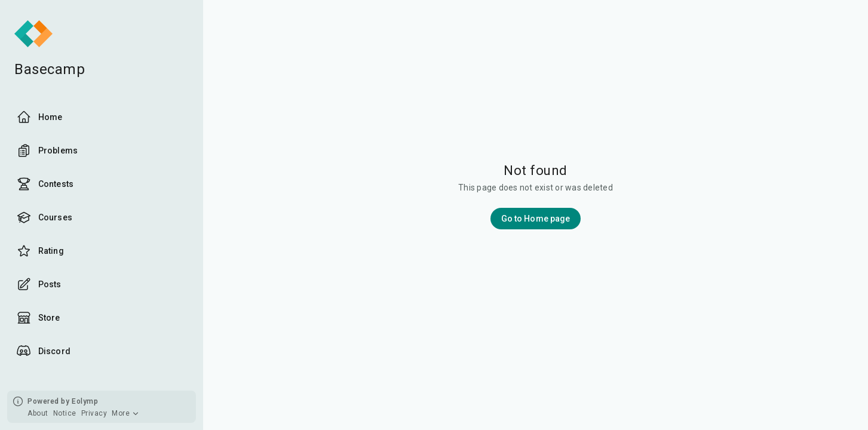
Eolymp (85, 401)
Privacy (94, 413)
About (38, 413)
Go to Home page (536, 219)
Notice (65, 413)
